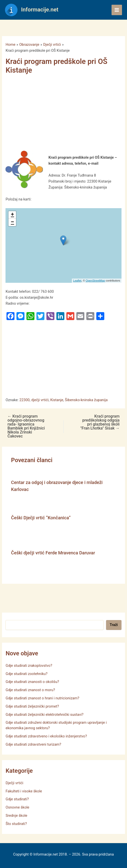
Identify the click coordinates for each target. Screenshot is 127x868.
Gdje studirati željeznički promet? (32, 706)
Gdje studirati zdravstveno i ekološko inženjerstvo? (46, 736)
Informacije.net (40, 10)
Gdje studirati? (17, 799)
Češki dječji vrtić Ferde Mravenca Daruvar (53, 553)
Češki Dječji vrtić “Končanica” (41, 518)
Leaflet (77, 281)
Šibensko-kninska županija (86, 400)
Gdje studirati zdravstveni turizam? (33, 744)
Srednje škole (16, 816)
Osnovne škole (17, 807)
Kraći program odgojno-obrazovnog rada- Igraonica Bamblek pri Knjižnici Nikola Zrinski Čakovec (26, 426)
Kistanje (57, 400)
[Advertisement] (61, 114)
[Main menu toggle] (117, 10)
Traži (114, 625)
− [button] (12, 222)
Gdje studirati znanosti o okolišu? (32, 682)
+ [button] (12, 215)
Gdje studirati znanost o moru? (30, 690)
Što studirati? (16, 824)
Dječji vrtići (14, 783)
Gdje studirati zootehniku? (26, 674)
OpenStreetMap (95, 281)
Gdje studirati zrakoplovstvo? (29, 666)
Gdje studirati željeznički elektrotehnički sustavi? (44, 715)
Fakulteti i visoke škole (24, 791)
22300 (25, 400)
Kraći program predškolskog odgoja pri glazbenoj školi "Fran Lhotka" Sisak (100, 422)
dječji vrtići (40, 400)
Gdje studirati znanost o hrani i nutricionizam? (42, 698)
